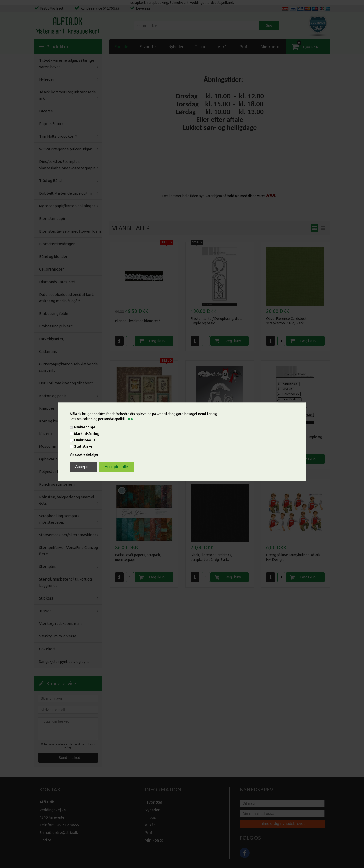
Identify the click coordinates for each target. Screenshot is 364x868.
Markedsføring (87, 434)
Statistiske (83, 447)
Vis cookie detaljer (84, 455)
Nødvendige (85, 427)
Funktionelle (85, 440)
